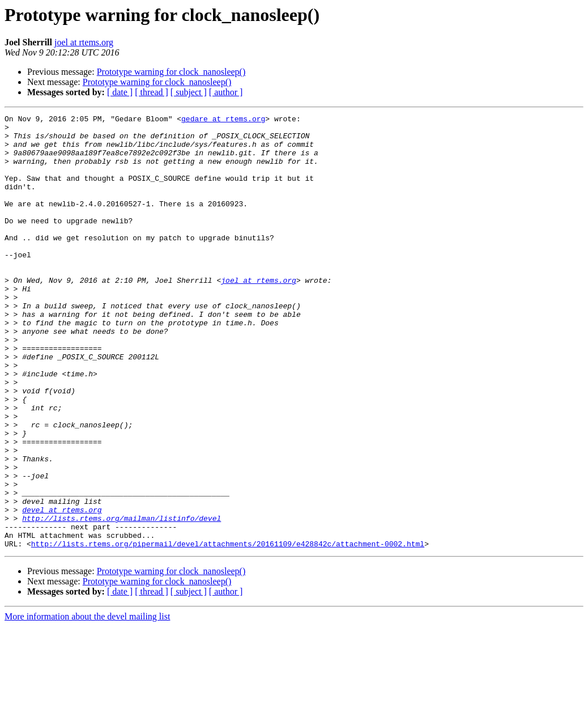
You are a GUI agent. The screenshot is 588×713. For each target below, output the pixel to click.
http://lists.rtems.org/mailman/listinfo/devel (122, 600)
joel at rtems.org (84, 42)
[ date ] (120, 92)
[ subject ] (189, 92)
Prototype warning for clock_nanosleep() (171, 72)
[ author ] (226, 92)
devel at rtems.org (62, 589)
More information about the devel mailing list (87, 703)
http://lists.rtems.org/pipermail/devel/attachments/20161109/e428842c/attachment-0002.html (228, 630)
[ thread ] (152, 92)
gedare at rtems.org (223, 120)
